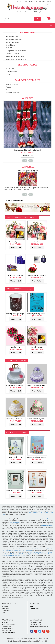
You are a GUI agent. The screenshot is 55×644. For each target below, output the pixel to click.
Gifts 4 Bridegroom (27, 551)
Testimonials (6, 608)
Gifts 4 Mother (19, 549)
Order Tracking (45, 1)
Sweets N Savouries (13, 93)
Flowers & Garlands (12, 54)
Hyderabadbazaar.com (48, 519)
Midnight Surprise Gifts (9, 632)
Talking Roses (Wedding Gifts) (16, 59)
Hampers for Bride (12, 37)
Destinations (6, 610)
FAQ (4, 612)
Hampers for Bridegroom (14, 39)
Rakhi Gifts (5, 556)
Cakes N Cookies (12, 84)
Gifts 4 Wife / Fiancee (7, 551)
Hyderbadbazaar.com (15, 522)
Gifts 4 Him (50, 549)
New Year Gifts (9, 554)
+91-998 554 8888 (35, 623)
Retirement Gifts (13, 556)
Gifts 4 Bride (18, 551)
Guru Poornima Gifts (9, 625)
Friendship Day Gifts (27, 554)
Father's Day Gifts (49, 554)
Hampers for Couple (12, 42)
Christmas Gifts (17, 554)
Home (8, 201)
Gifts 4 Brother (35, 549)
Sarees (8, 75)
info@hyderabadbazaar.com (39, 627)
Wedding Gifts (17, 201)
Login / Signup (22, 1)
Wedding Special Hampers (15, 56)
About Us (5, 607)
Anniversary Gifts (11, 72)
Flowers (8, 87)
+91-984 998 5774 (35, 625)
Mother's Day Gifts (38, 554)
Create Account (34, 608)
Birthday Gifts (10, 69)
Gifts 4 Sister (43, 549)
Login (31, 607)
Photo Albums (10, 48)
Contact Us (33, 1)
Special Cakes (11, 45)
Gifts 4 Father (27, 549)
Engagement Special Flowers (16, 51)
